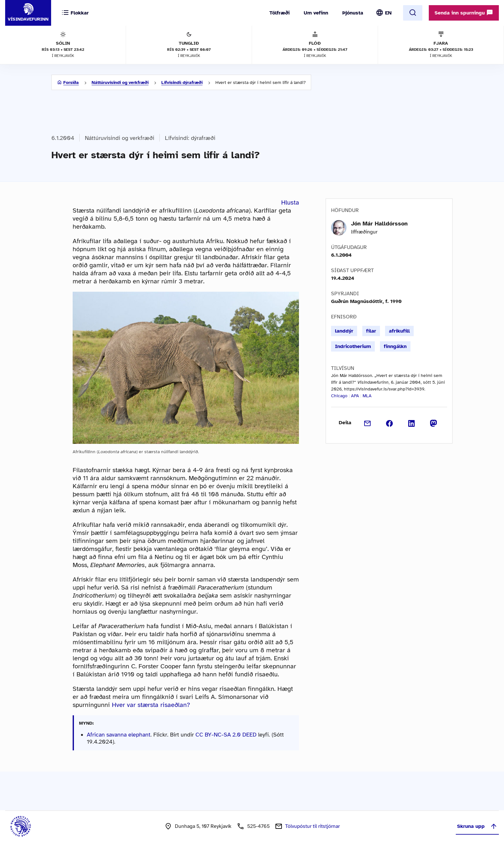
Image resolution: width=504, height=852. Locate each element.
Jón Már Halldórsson (379, 224)
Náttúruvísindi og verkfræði (120, 82)
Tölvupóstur (312, 826)
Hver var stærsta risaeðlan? (151, 705)
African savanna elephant (119, 735)
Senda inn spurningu (464, 13)
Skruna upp (477, 826)
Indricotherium (353, 346)
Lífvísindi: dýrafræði (182, 82)
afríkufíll (399, 331)
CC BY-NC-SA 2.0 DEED (226, 735)
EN (388, 13)
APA (355, 396)
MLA (367, 396)
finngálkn (395, 346)
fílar (371, 331)
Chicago (339, 396)
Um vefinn (316, 13)
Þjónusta (353, 13)
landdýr (344, 331)
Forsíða (71, 82)
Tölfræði (279, 13)
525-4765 (258, 826)
